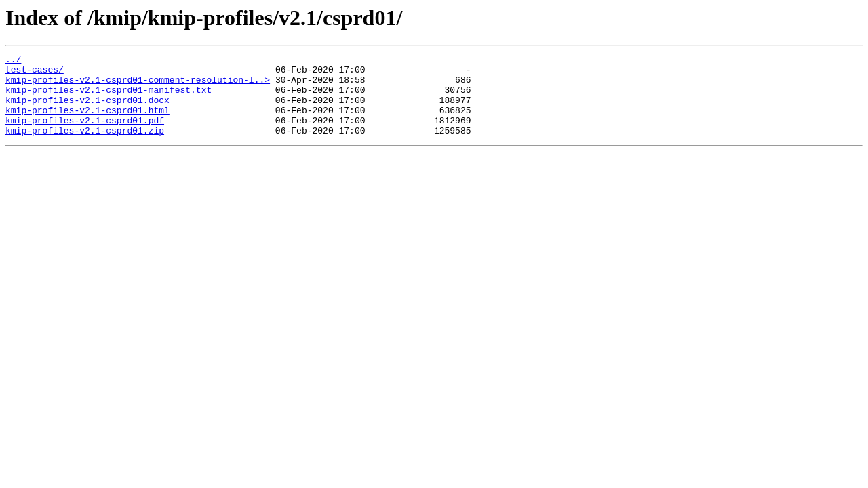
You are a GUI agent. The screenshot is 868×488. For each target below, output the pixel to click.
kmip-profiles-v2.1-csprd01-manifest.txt (108, 98)
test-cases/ (35, 73)
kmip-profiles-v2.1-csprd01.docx (87, 110)
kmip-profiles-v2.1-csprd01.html (87, 122)
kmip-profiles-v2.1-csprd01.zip (85, 146)
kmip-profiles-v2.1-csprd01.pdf (85, 134)
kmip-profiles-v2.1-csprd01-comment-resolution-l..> (138, 85)
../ (13, 61)
